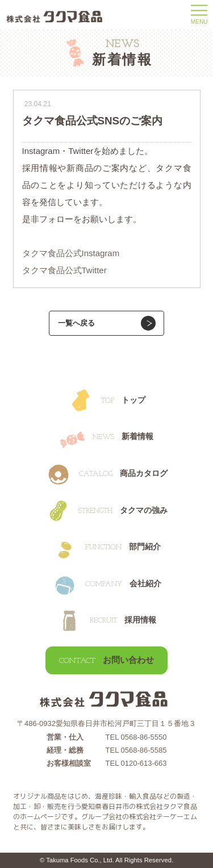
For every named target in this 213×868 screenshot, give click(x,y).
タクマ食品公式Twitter (64, 270)
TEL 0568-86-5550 (136, 737)
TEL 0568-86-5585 (136, 750)
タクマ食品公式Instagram (71, 253)
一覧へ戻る (76, 323)
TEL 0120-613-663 (136, 763)
